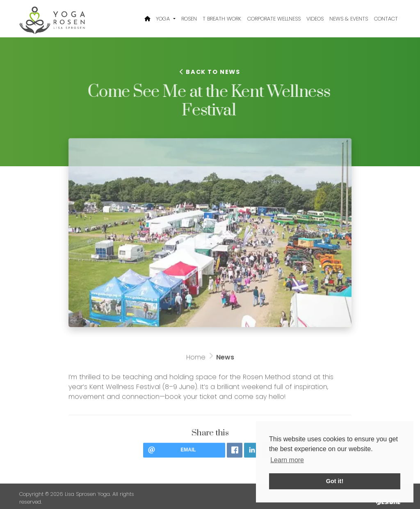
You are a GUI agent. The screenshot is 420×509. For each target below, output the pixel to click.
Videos (315, 19)
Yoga (164, 19)
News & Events (349, 19)
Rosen (189, 19)
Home (196, 360)
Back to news (210, 72)
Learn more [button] (287, 460)
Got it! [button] (335, 481)
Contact (386, 19)
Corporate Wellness (274, 19)
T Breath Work (222, 19)
